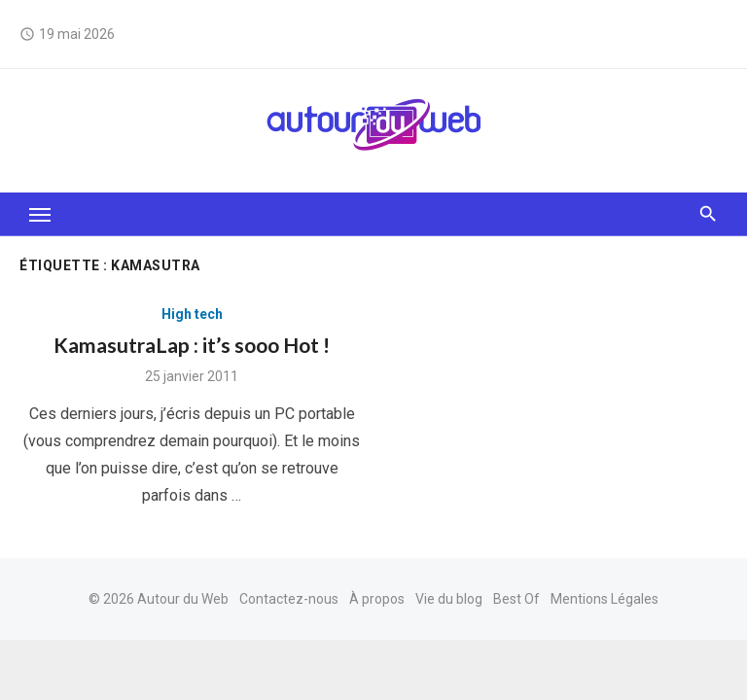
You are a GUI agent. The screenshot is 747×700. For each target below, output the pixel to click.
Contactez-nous (289, 599)
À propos (377, 599)
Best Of (516, 599)
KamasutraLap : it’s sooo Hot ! (192, 345)
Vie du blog (449, 599)
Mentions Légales (605, 599)
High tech (192, 314)
